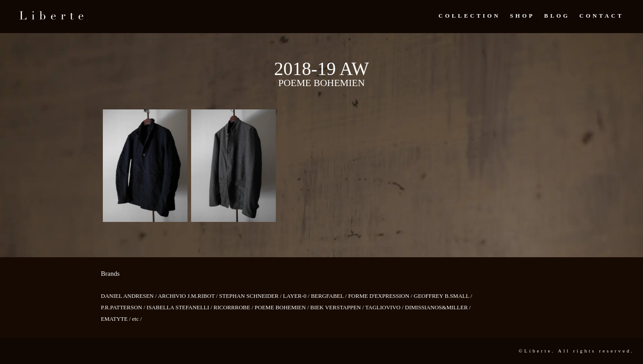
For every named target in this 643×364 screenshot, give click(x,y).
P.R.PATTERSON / (124, 307)
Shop (522, 16)
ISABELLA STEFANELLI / (180, 307)
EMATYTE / (117, 319)
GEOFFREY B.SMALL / (443, 296)
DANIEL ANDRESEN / (130, 296)
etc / (137, 319)
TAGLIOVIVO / (385, 307)
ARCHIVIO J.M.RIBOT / (189, 296)
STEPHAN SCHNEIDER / (251, 296)
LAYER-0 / (297, 296)
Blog (557, 16)
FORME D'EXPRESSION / (381, 296)
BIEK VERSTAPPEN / (338, 307)
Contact (602, 16)
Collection (470, 16)
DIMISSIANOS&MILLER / (438, 307)
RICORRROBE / (234, 307)
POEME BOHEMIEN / (282, 307)
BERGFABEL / (329, 296)
